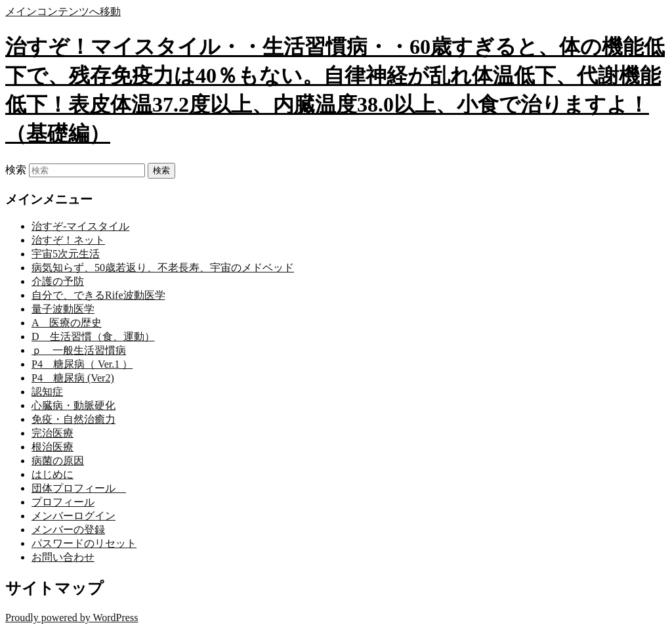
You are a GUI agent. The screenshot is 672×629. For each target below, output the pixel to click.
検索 (16, 170)
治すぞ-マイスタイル (80, 226)
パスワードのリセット (84, 543)
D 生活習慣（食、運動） (93, 336)
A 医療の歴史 (67, 323)
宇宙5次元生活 (66, 254)
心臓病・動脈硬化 (73, 405)
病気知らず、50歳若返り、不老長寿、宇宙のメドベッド (163, 268)
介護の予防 (58, 281)
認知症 (47, 392)
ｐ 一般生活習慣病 (79, 350)
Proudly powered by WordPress (72, 618)
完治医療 (52, 433)
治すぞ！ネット (68, 240)
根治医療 (52, 447)
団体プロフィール (79, 488)
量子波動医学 (63, 309)
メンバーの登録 (68, 530)
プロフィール (63, 502)
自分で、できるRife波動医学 (98, 295)
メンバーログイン (73, 516)
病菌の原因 (58, 461)
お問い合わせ (63, 557)
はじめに (52, 474)
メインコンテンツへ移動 (63, 11)
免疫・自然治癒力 (73, 419)
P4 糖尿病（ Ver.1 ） (82, 364)
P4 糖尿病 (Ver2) (73, 378)
